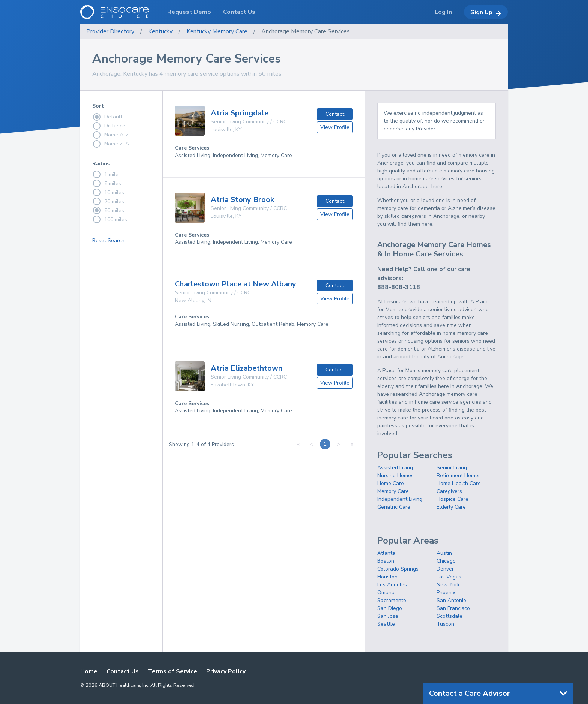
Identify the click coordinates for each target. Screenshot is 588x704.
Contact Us (123, 671)
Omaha (386, 592)
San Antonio (451, 600)
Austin (444, 553)
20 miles (108, 201)
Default (107, 117)
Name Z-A (111, 144)
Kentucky (160, 31)
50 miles (108, 210)
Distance (109, 126)
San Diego (390, 608)
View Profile (335, 127)
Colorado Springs (398, 569)
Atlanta (386, 553)
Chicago (446, 561)
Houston (387, 577)
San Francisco (453, 608)
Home (89, 671)
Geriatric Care (394, 507)
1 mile (105, 174)
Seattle (386, 624)
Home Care (391, 483)
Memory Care (393, 491)
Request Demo (189, 12)
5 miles (107, 183)
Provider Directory (110, 31)
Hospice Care (452, 499)
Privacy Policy (226, 671)
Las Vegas (449, 577)
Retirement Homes (459, 476)
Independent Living (400, 499)
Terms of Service (172, 671)
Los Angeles (392, 585)
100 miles (110, 219)
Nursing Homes (395, 476)
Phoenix (446, 592)
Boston (386, 561)
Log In (443, 12)
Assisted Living (395, 468)
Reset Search (108, 240)
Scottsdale (449, 616)
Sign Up (486, 12)
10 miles (108, 192)
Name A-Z (111, 135)
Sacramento (392, 600)
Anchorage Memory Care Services (306, 31)
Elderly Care (451, 507)
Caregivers (449, 491)
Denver (445, 569)
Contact (335, 114)
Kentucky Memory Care (217, 31)
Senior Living (452, 468)
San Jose (388, 616)
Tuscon (445, 624)
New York (448, 585)
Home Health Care (459, 483)
